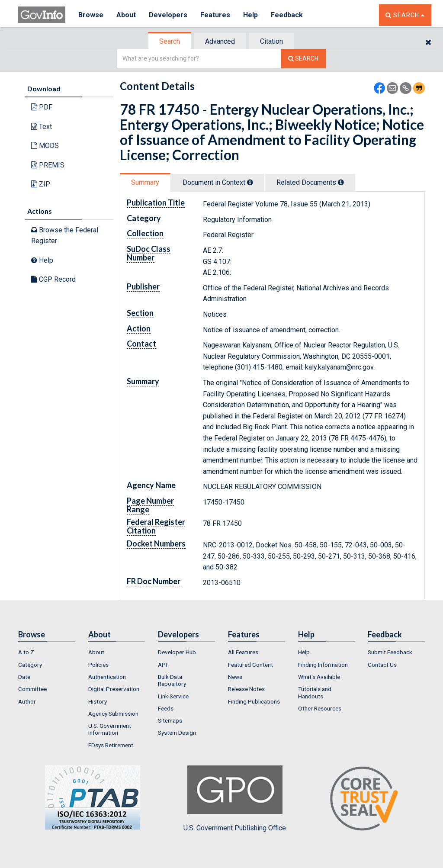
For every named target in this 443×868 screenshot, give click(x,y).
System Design (177, 733)
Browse (91, 15)
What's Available (319, 677)
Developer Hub (177, 652)
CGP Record (53, 279)
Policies (98, 665)
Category (30, 665)
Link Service (173, 696)
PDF (42, 107)
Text (42, 127)
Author (27, 701)
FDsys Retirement (111, 745)
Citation (271, 41)
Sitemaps (170, 720)
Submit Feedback (390, 652)
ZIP (41, 184)
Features (215, 15)
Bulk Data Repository (172, 680)
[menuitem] (47, 652)
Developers (168, 15)
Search (170, 41)
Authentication (107, 677)
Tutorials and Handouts (315, 692)
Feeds (166, 708)
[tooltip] (250, 182)
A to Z (26, 652)
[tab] (170, 41)
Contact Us (382, 665)
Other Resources (320, 708)
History (98, 701)
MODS (45, 146)
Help (250, 15)
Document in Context (218, 182)
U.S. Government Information (110, 729)
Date (24, 677)
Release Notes (246, 689)
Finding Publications (254, 701)
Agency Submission (113, 714)
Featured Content (250, 665)
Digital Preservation (114, 689)
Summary (145, 182)
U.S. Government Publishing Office (235, 799)
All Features (243, 652)
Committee (32, 689)
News (235, 677)
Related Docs (310, 182)
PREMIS (48, 165)
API (162, 665)
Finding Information (323, 665)
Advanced (220, 41)
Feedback (287, 15)
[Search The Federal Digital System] (303, 59)
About (126, 15)
